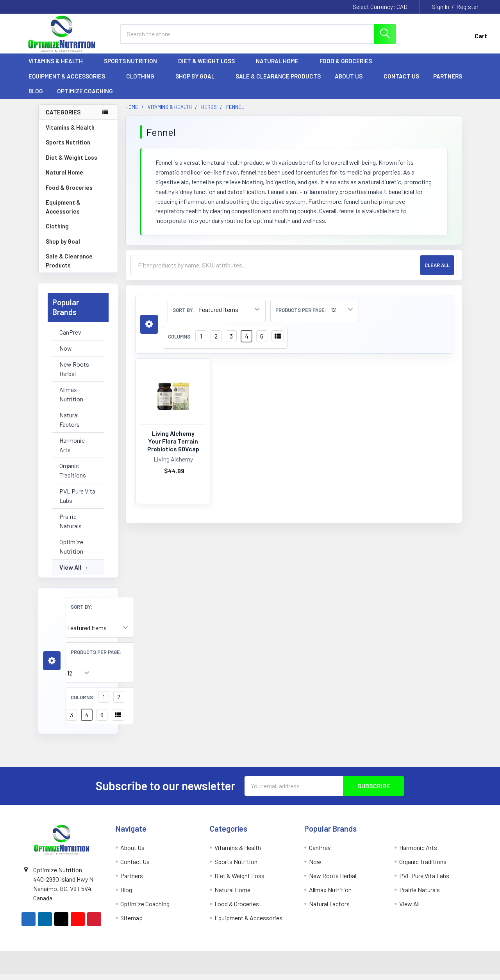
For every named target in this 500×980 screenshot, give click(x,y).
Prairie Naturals (71, 527)
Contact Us (401, 82)
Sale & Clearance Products (278, 82)
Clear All (437, 271)
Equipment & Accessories (70, 82)
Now (66, 354)
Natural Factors (70, 426)
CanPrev (70, 338)
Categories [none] (63, 118)
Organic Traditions (73, 477)
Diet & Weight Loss (210, 68)
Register (467, 7)
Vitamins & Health (59, 68)
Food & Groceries (349, 68)
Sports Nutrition (134, 68)
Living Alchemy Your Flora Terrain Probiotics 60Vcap (173, 448)
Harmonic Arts (72, 451)
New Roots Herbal (74, 375)
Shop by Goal (198, 82)
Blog (36, 98)
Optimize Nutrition (71, 553)
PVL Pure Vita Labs (77, 502)
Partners (451, 82)
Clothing (144, 82)
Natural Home (281, 68)
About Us (352, 82)
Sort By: (81, 613)
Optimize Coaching (85, 98)
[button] (52, 667)
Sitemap (131, 924)
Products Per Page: (96, 658)
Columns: (83, 704)
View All (70, 573)
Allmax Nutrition (71, 400)
